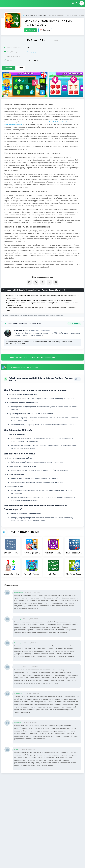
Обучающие (31, 52)
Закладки (45, 30)
